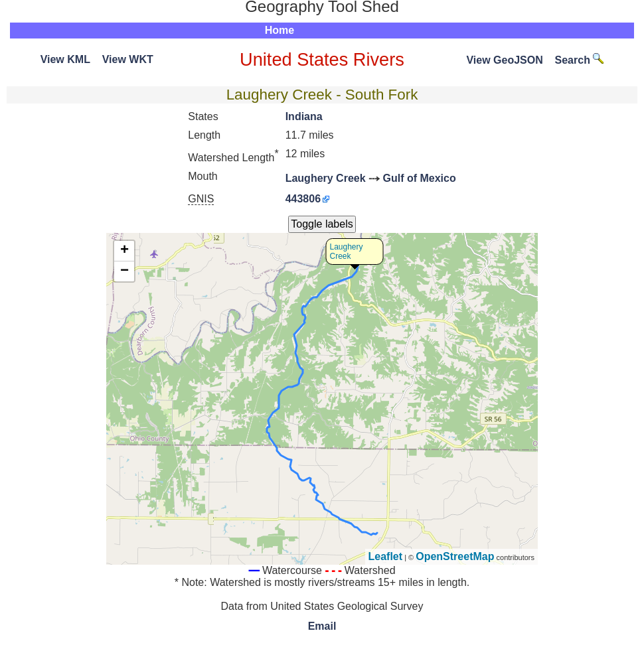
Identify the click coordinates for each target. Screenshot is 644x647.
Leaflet (386, 556)
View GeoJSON (504, 60)
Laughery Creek (326, 178)
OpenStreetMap (455, 556)
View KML (65, 59)
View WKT (128, 59)
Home (280, 30)
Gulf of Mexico (420, 178)
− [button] (124, 271)
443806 (303, 199)
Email (322, 626)
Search (580, 60)
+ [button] (124, 251)
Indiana (304, 116)
